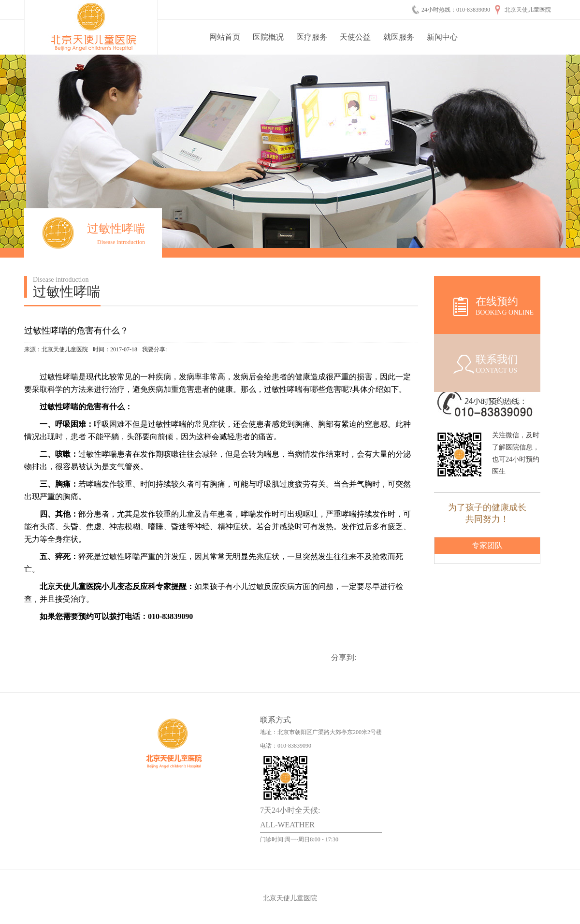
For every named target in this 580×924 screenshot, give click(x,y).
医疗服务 (312, 37)
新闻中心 (442, 37)
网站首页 (225, 37)
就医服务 (399, 37)
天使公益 (355, 37)
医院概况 (268, 37)
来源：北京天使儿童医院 (56, 349)
